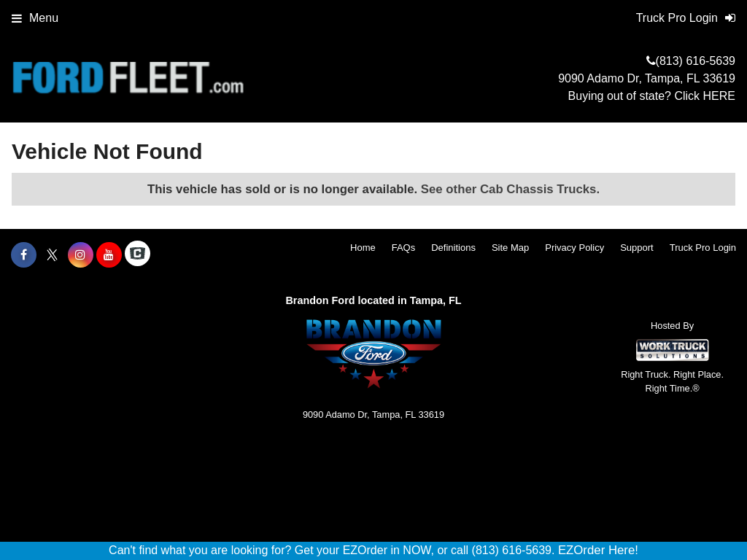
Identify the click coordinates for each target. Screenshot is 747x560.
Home (363, 248)
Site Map (510, 248)
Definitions (453, 248)
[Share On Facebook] (24, 255)
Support (637, 248)
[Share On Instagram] (81, 255)
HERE (719, 96)
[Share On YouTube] (109, 255)
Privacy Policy (574, 248)
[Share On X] (52, 255)
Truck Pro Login (703, 248)
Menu (35, 18)
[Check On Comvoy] (138, 255)
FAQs (404, 248)
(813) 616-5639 (696, 61)
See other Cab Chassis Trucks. (510, 189)
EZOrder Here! (598, 550)
